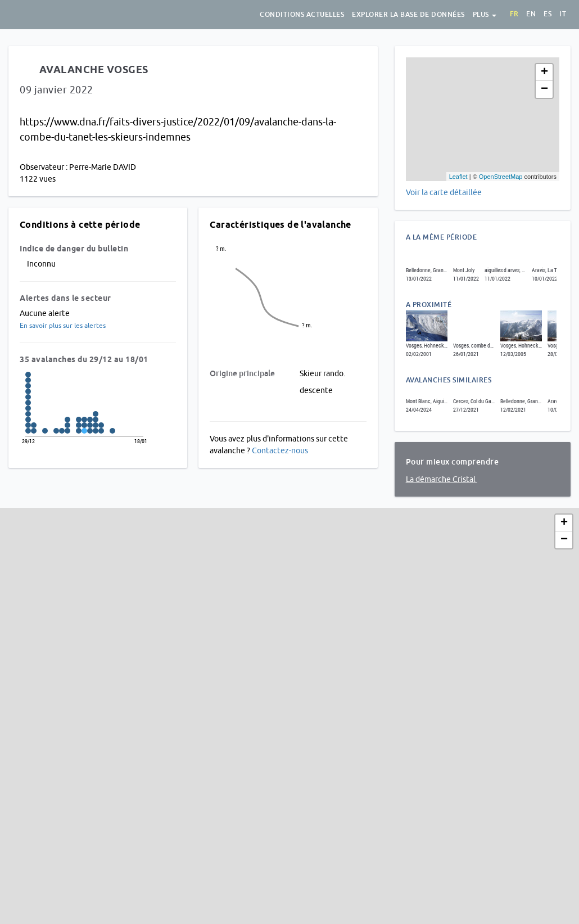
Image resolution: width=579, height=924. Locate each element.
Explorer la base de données (408, 15)
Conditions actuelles (302, 15)
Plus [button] (485, 15)
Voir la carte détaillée (444, 192)
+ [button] (544, 73)
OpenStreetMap (501, 177)
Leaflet (458, 177)
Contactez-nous (280, 450)
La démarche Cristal (442, 479)
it (563, 14)
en (531, 14)
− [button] (544, 89)
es (548, 14)
